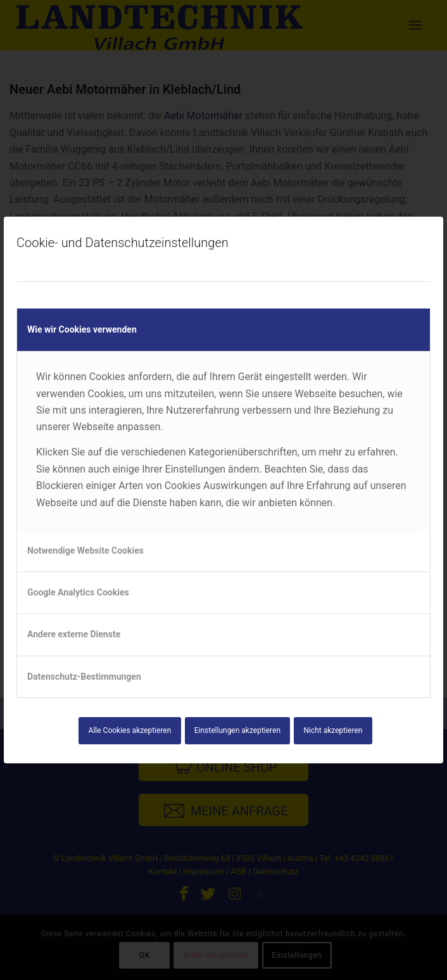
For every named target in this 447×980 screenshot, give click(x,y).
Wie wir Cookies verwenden (82, 329)
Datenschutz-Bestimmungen (84, 677)
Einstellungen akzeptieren (237, 730)
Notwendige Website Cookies (85, 550)
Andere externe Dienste (74, 634)
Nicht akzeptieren (333, 730)
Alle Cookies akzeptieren (130, 730)
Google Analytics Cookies (78, 592)
